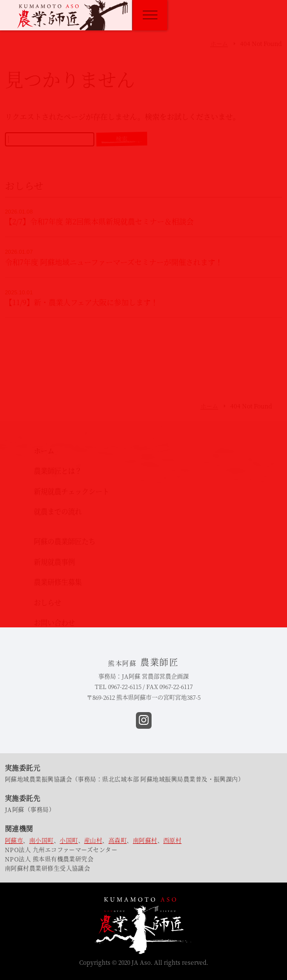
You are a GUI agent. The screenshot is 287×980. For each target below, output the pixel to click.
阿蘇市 (14, 840)
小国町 (69, 840)
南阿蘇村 (145, 840)
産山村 (93, 840)
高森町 (118, 840)
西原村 (172, 840)
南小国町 (42, 840)
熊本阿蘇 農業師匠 (72, 15)
